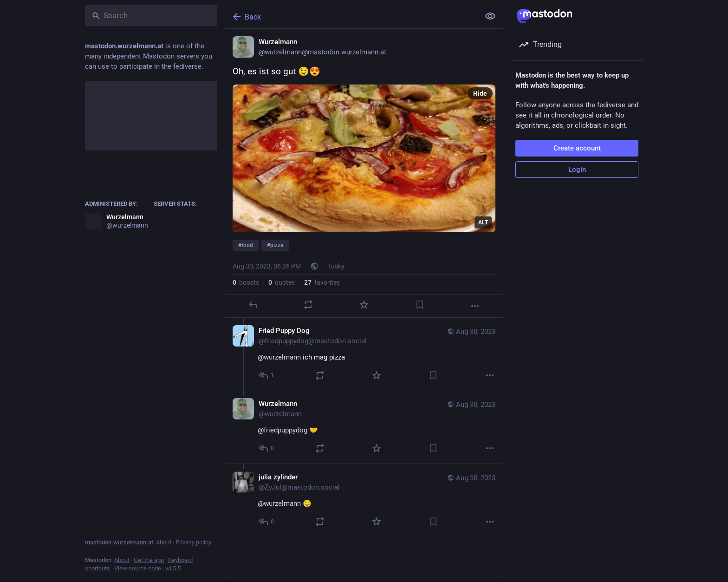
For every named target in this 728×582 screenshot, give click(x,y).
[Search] (151, 15)
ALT (483, 222)
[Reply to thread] (267, 375)
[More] (475, 306)
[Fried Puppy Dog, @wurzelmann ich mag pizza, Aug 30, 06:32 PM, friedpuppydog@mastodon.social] (364, 354)
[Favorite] (364, 305)
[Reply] (253, 305)
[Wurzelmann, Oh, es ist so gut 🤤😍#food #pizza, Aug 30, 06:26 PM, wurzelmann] (364, 173)
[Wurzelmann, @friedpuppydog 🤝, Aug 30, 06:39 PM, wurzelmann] (364, 427)
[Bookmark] (420, 305)
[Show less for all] (490, 16)
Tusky (336, 266)
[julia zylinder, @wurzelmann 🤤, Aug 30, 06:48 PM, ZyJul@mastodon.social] (364, 500)
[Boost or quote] (308, 305)
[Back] (351, 17)
